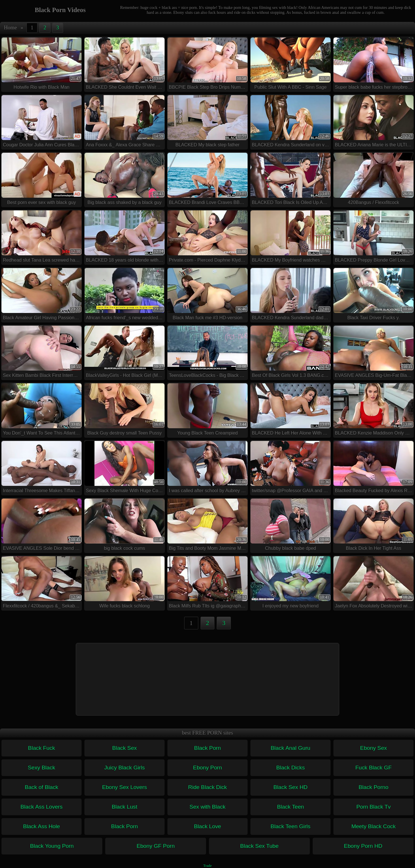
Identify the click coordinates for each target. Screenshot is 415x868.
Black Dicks (290, 768)
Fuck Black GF (373, 768)
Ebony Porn (207, 768)
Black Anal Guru (290, 748)
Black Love (207, 826)
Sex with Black (208, 807)
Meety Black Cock (373, 826)
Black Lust (125, 807)
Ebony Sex (374, 748)
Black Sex (124, 748)
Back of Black (41, 787)
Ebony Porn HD (363, 846)
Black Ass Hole (41, 826)
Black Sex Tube (259, 846)
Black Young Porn (52, 846)
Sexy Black (42, 768)
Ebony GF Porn (156, 846)
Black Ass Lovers (41, 807)
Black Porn (208, 748)
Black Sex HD (290, 787)
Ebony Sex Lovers (124, 787)
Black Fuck (41, 748)
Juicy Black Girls (125, 768)
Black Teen (290, 807)
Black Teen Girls (290, 826)
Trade (207, 866)
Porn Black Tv (373, 807)
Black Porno (373, 787)
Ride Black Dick (207, 787)
